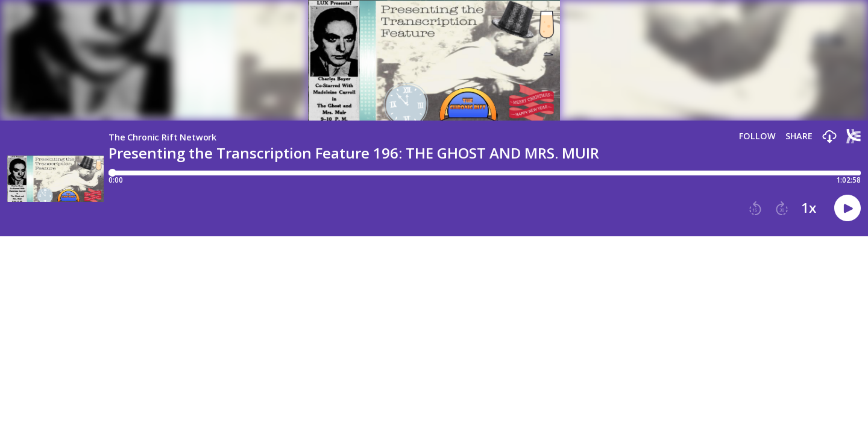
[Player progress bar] (485, 173)
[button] (829, 137)
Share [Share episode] (799, 136)
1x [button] (809, 208)
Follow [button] (757, 136)
